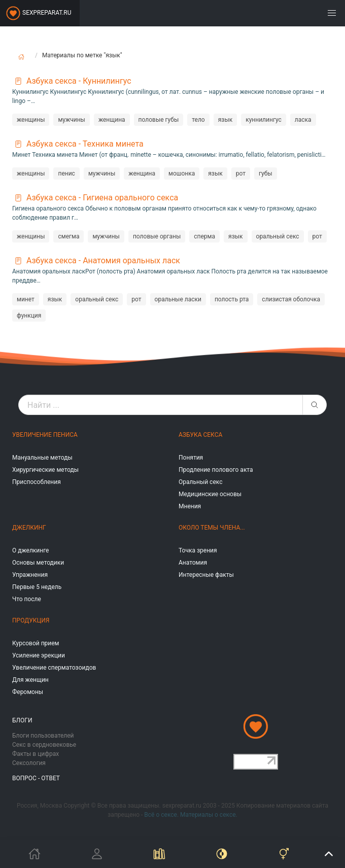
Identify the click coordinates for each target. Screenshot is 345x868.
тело (198, 120)
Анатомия (193, 563)
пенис (66, 173)
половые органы (157, 236)
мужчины (71, 120)
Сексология (29, 763)
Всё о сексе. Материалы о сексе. (191, 815)
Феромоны (28, 692)
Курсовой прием (36, 643)
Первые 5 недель (37, 587)
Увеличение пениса (45, 435)
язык (225, 120)
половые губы (159, 120)
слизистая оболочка (291, 299)
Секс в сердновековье (44, 745)
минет (26, 299)
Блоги (22, 720)
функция (29, 316)
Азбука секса (200, 435)
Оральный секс (200, 482)
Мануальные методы (42, 458)
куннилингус (264, 120)
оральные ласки (178, 299)
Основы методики (38, 563)
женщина (112, 120)
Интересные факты (206, 575)
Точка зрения (198, 550)
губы (266, 173)
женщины (31, 120)
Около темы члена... (212, 528)
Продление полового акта (216, 470)
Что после (27, 599)
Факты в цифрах (36, 754)
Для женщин (30, 680)
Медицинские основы (210, 494)
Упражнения (30, 575)
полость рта (232, 299)
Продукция (31, 620)
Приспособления (37, 482)
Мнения (190, 506)
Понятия (191, 458)
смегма (68, 236)
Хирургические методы (45, 470)
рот (241, 173)
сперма (204, 236)
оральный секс (278, 236)
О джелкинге (30, 550)
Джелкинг (29, 528)
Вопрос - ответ (36, 778)
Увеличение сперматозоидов (54, 668)
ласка (303, 120)
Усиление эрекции (39, 655)
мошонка (182, 173)
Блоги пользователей (43, 736)
